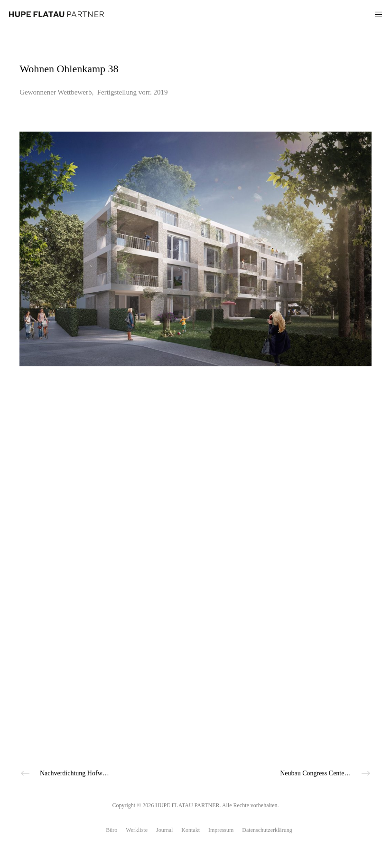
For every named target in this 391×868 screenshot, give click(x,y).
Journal (164, 830)
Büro (112, 830)
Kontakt (191, 830)
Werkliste (137, 830)
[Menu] (375, 14)
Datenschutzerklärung (267, 830)
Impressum (221, 830)
